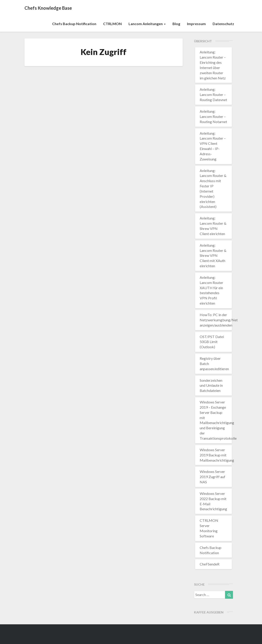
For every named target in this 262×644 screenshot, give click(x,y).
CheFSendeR (210, 564)
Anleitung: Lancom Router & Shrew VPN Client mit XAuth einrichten (213, 255)
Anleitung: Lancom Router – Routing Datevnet (213, 94)
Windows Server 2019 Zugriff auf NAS (212, 477)
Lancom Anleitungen (147, 24)
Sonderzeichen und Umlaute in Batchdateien (211, 385)
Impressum (196, 24)
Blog (176, 24)
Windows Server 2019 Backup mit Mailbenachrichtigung (217, 455)
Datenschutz (223, 24)
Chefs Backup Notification (74, 24)
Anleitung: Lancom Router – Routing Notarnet (213, 116)
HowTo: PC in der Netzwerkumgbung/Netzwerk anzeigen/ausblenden (224, 320)
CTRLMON (112, 24)
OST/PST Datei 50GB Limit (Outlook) (212, 342)
